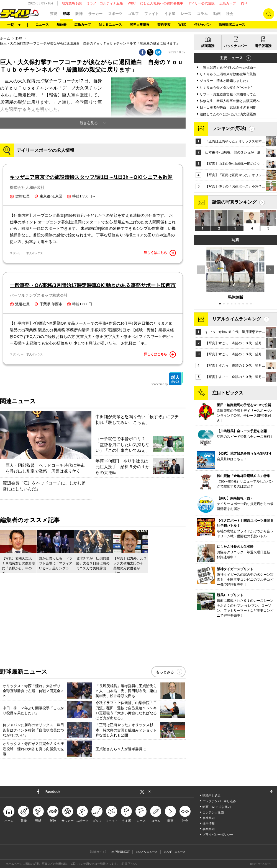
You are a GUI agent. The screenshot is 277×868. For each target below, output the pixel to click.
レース (186, 14)
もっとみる (165, 672)
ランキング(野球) (229, 128)
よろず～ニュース (175, 852)
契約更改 (164, 25)
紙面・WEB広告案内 (217, 807)
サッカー (95, 14)
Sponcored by (167, 379)
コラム (202, 14)
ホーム (5, 38)
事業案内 (209, 829)
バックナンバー (235, 46)
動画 (217, 14)
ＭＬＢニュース (110, 25)
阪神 (79, 14)
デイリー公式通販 (201, 3)
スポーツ (115, 14)
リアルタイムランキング (237, 319)
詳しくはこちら (160, 253)
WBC (132, 3)
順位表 (61, 25)
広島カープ (228, 3)
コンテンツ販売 (213, 812)
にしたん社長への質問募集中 (162, 3)
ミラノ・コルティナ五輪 (105, 3)
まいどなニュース (147, 852)
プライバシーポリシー (218, 835)
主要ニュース (231, 58)
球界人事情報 (140, 25)
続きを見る (89, 123)
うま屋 (170, 14)
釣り (244, 3)
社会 (230, 14)
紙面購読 (208, 46)
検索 (269, 14)
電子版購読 (263, 46)
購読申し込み (212, 796)
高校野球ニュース (232, 25)
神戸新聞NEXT (121, 852)
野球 (66, 14)
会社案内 (209, 818)
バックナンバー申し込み (219, 801)
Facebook (53, 792)
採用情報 (209, 823)
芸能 (53, 14)
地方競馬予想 (72, 3)
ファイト (152, 14)
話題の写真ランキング (234, 202)
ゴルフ (133, 14)
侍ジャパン (202, 25)
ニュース (42, 25)
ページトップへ (271, 792)
